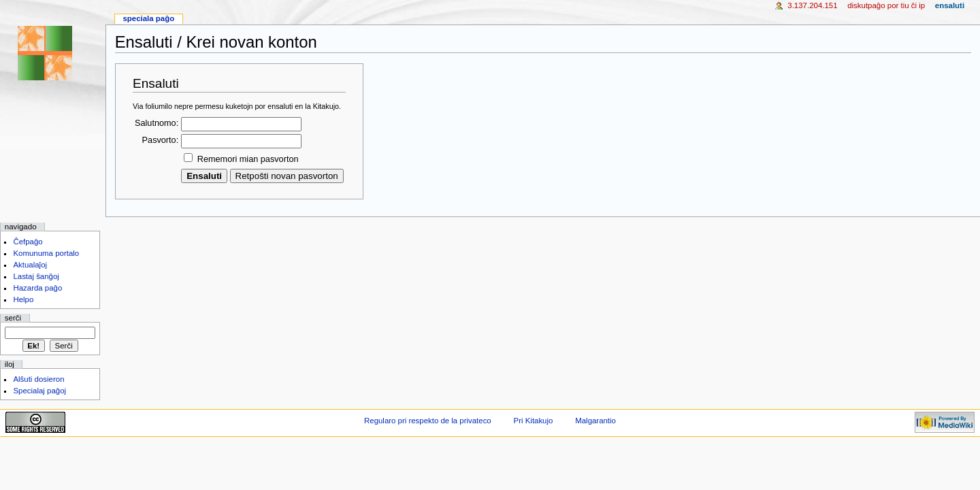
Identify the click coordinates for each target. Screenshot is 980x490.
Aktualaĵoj (30, 265)
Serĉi (13, 318)
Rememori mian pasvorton (248, 159)
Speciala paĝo (148, 18)
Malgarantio (595, 421)
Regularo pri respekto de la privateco (428, 421)
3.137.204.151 (812, 5)
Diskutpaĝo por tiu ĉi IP (886, 5)
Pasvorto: (161, 140)
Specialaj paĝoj (39, 391)
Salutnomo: (157, 123)
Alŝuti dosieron (38, 379)
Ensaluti (950, 5)
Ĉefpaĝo (28, 242)
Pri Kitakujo (534, 421)
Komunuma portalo (46, 253)
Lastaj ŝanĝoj (36, 276)
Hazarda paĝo (37, 288)
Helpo (23, 299)
